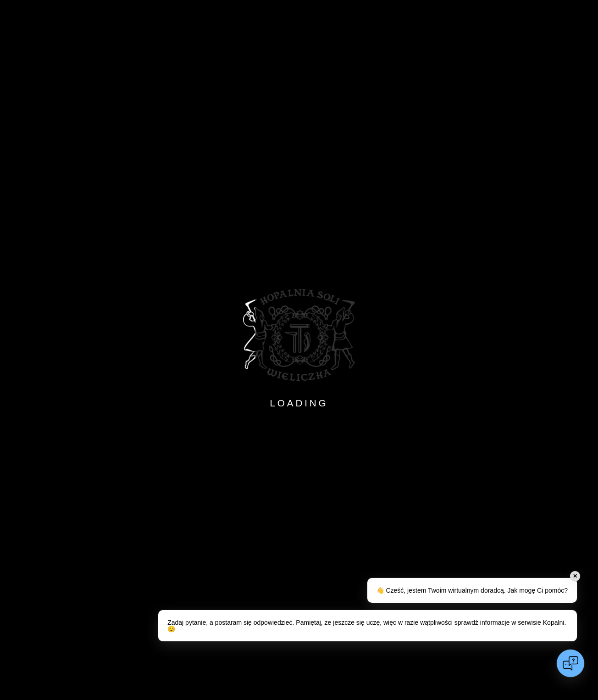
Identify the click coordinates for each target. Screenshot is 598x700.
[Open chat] (570, 663)
